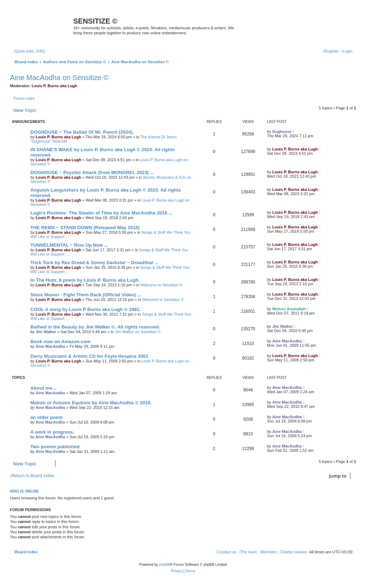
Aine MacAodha (51, 346)
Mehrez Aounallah (289, 309)
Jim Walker (46, 332)
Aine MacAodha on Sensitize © (59, 78)
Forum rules (24, 98)
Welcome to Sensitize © (161, 285)
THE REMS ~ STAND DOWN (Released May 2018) (85, 228)
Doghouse (282, 132)
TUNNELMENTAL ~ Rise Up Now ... (69, 245)
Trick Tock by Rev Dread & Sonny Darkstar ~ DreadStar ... (95, 263)
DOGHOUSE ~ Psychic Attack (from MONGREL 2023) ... (92, 172)
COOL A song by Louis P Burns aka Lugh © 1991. (86, 309)
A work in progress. (52, 432)
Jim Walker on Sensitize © (138, 332)
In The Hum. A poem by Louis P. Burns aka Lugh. (85, 280)
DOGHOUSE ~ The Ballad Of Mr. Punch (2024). (82, 132)
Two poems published (55, 447)
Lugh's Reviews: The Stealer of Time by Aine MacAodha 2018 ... (101, 213)
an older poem (46, 417)
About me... (43, 388)
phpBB (164, 565)
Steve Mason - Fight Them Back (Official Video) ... (86, 295)
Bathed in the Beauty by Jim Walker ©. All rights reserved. (95, 327)
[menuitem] (40, 51)
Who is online (24, 491)
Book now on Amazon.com (60, 342)
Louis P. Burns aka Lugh (55, 86)
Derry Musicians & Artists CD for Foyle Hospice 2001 (89, 356)
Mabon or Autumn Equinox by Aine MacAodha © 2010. (91, 403)
